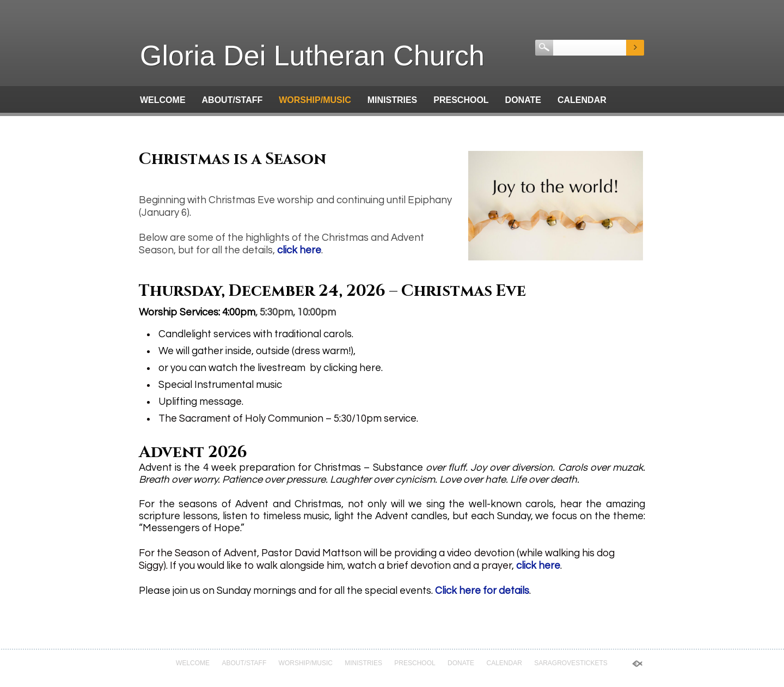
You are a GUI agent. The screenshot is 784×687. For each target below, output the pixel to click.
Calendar (582, 100)
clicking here (352, 368)
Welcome (163, 100)
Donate (523, 100)
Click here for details (482, 591)
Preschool (461, 100)
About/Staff (232, 100)
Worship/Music (315, 100)
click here (299, 250)
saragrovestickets (189, 124)
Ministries (393, 100)
